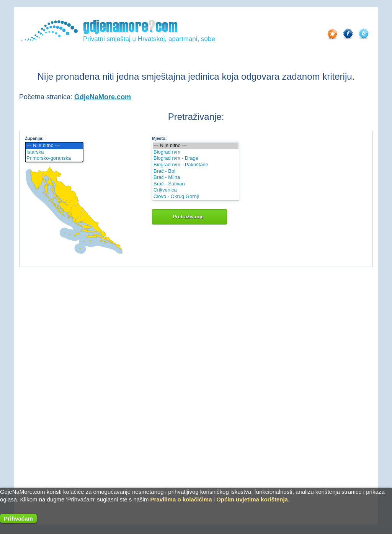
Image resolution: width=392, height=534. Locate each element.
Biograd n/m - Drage (196, 158)
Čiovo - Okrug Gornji (196, 197)
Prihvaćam (18, 518)
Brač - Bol (196, 171)
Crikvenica (196, 190)
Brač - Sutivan (196, 184)
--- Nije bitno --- (54, 146)
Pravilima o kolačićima (181, 499)
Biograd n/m (196, 152)
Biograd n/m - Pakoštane (196, 165)
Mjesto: (159, 138)
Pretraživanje (189, 217)
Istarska (54, 152)
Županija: (34, 138)
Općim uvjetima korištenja (252, 499)
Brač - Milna (196, 178)
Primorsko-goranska (54, 158)
